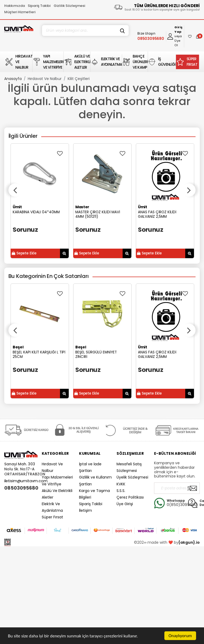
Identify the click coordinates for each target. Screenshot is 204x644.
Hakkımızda (15, 6)
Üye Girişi (125, 504)
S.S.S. (121, 491)
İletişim (85, 510)
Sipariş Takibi (39, 6)
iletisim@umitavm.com (26, 481)
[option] (40, 201)
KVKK (121, 484)
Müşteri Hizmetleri (20, 12)
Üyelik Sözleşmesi (132, 477)
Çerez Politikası (130, 497)
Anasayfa (13, 79)
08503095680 (21, 488)
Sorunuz (25, 229)
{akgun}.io (189, 542)
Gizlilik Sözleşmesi (69, 6)
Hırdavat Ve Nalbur (45, 79)
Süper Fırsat (52, 517)
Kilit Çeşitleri (79, 79)
